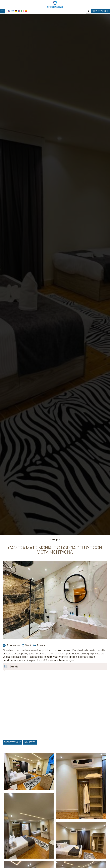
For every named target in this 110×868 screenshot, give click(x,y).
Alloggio (56, 540)
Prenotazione (100, 11)
